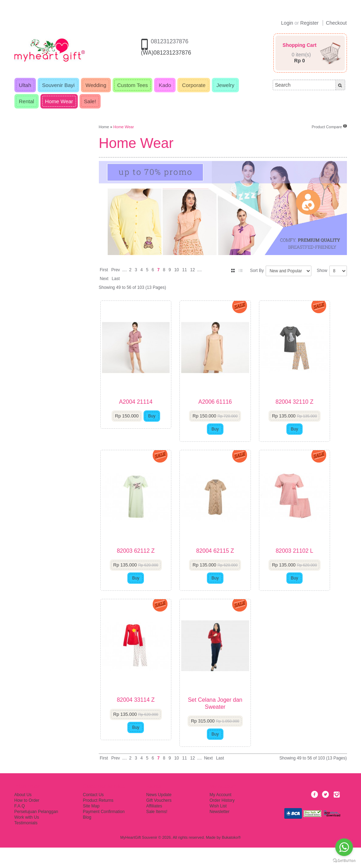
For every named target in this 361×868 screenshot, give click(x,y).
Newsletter (220, 832)
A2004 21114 (138, 408)
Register (309, 23)
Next (104, 279)
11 (185, 270)
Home (104, 127)
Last (116, 279)
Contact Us (93, 815)
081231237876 (170, 41)
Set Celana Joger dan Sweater (223, 724)
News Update (159, 815)
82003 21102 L (307, 565)
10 (176, 270)
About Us (23, 815)
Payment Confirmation (104, 832)
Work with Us (27, 838)
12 (193, 270)
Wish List (218, 826)
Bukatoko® (231, 858)
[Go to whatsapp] (344, 847)
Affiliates (154, 826)
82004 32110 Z (307, 408)
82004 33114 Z (138, 720)
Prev (116, 270)
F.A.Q (20, 826)
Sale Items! (157, 832)
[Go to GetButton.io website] (344, 861)
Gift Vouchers (159, 821)
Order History (222, 821)
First (104, 270)
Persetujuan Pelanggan (36, 832)
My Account (221, 815)
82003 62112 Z (138, 565)
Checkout (336, 23)
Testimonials (26, 843)
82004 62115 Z (223, 565)
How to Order (27, 821)
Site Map (91, 826)
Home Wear (123, 127)
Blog (87, 838)
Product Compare (329, 127)
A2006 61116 (223, 408)
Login (287, 23)
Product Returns (98, 821)
